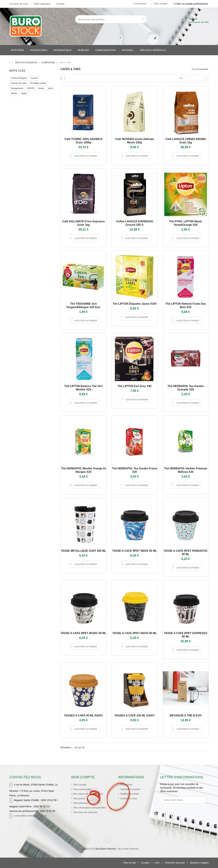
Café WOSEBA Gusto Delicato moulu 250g (135, 141)
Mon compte (159, 4)
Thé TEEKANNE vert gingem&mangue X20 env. (83, 305)
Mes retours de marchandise (88, 794)
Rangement (17, 88)
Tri (181, 78)
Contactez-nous (128, 798)
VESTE (31, 88)
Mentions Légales (199, 863)
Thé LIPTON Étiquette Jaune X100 (135, 304)
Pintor (14, 93)
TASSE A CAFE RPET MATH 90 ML (134, 633)
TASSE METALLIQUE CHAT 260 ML (83, 551)
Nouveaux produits (130, 789)
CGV (157, 863)
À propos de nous (19, 4)
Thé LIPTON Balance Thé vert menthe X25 (84, 388)
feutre (41, 88)
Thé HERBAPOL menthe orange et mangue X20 (83, 470)
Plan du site (130, 863)
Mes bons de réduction (85, 812)
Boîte (24, 93)
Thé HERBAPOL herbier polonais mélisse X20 (186, 470)
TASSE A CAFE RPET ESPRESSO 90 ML (186, 635)
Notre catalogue (42, 4)
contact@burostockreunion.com (31, 816)
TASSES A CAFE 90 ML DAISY (83, 715)
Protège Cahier (38, 83)
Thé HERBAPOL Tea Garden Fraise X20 (134, 470)
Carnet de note (19, 83)
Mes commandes (82, 789)
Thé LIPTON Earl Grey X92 (135, 386)
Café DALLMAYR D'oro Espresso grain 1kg (83, 223)
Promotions (126, 785)
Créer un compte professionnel (190, 4)
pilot (51, 88)
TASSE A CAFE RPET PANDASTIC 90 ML (186, 552)
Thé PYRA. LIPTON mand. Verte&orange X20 (186, 223)
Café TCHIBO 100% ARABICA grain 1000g (83, 141)
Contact (60, 4)
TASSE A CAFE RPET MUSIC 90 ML (83, 633)
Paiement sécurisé (175, 863)
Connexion (140, 4)
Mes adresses (80, 803)
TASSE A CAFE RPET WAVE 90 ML (135, 551)
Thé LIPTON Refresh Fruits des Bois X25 (186, 305)
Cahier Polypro (19, 78)
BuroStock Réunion (106, 849)
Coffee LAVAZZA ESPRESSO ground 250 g (135, 223)
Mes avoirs (79, 798)
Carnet (34, 78)
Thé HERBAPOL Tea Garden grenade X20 (186, 388)
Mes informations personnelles (89, 808)
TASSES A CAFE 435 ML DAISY (134, 715)
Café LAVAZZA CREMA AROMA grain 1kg (186, 141)
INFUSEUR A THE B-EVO (186, 715)
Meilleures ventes (129, 794)
